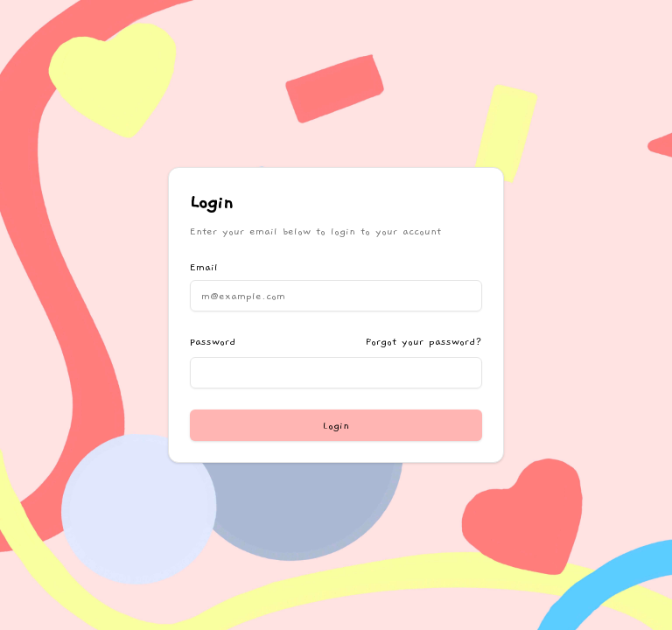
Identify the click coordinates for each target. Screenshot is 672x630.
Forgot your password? (424, 341)
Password (213, 341)
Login (336, 425)
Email (204, 267)
